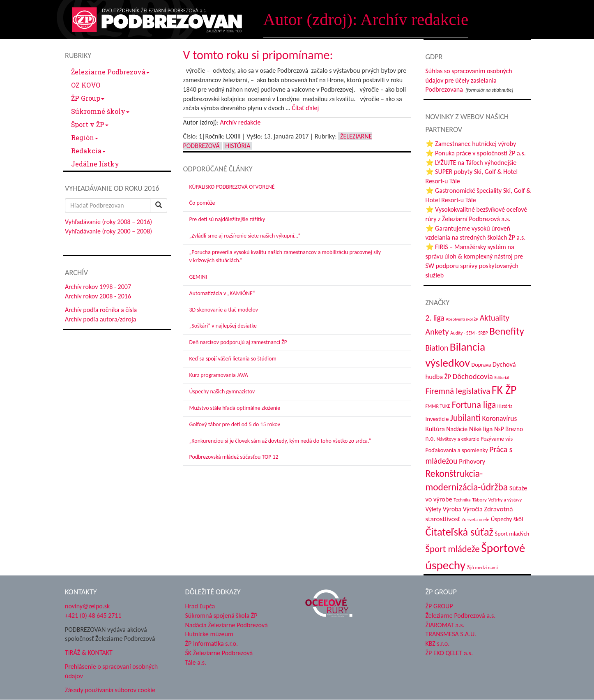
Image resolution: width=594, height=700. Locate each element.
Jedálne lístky (95, 164)
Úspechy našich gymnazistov (222, 392)
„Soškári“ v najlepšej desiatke (223, 326)
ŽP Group (88, 98)
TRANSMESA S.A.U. (451, 634)
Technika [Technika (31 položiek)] (462, 500)
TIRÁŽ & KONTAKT (89, 653)
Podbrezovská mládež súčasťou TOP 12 (234, 457)
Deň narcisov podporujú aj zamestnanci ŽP (238, 342)
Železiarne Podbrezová (110, 72)
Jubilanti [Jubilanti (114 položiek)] (465, 418)
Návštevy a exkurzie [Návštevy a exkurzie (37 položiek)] (458, 439)
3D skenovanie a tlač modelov (224, 310)
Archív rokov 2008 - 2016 (98, 296)
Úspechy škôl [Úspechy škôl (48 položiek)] (507, 519)
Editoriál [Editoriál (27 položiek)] (502, 378)
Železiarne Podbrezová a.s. (461, 616)
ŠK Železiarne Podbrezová (219, 653)
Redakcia (88, 151)
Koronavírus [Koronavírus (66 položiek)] (500, 418)
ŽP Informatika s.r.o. (212, 643)
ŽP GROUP (439, 606)
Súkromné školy (100, 111)
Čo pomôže (202, 203)
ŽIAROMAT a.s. (445, 625)
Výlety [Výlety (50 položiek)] (434, 509)
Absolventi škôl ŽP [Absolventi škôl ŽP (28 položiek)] (462, 319)
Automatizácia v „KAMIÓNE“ (222, 293)
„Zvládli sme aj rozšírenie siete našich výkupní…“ (245, 236)
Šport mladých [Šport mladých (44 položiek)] (512, 534)
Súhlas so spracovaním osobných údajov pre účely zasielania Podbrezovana (469, 80)
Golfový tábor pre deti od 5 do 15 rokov (235, 424)
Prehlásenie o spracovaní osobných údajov (111, 671)
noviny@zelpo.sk (87, 606)
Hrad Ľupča (200, 606)
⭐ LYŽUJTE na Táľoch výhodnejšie (471, 163)
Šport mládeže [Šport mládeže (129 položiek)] (453, 549)
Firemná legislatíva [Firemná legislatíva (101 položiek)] (458, 391)
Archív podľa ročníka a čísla (101, 310)
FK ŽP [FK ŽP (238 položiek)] (504, 390)
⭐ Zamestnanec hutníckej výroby (471, 144)
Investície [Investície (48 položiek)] (437, 419)
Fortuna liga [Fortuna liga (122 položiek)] (474, 405)
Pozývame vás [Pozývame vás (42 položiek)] (497, 439)
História (238, 146)
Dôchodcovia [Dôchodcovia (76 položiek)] (473, 376)
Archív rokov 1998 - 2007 (98, 287)
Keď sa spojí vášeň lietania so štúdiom (233, 359)
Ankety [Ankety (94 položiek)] (437, 332)
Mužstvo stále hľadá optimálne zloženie (235, 408)
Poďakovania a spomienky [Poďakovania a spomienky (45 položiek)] (457, 450)
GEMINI (198, 277)
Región (85, 137)
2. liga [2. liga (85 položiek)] (435, 318)
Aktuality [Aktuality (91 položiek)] (495, 318)
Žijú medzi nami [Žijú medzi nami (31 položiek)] (482, 568)
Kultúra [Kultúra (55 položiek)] (435, 429)
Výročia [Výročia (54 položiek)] (473, 509)
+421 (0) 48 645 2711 (93, 616)
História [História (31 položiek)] (505, 406)
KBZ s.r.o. (438, 643)
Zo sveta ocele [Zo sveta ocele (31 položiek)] (475, 520)
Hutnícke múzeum (209, 634)
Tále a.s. (196, 662)
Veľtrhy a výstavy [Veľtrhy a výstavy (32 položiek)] (505, 500)
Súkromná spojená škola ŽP (221, 616)
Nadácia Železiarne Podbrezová (227, 625)
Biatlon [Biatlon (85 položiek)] (437, 348)
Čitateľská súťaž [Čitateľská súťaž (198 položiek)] (459, 532)
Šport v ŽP (90, 124)
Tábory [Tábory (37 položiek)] (479, 500)
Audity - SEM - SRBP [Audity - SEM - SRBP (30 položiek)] (469, 333)
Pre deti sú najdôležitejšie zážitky (227, 219)
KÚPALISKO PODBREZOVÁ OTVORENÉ (232, 187)
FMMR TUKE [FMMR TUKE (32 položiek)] (438, 406)
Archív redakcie (241, 122)
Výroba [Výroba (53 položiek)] (452, 509)
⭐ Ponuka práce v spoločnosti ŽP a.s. (476, 153)
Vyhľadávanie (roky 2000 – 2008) (108, 231)
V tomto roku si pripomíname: (258, 55)
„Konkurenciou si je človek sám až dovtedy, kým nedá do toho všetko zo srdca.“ (280, 441)
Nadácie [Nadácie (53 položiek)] (457, 429)
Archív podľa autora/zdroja (100, 319)
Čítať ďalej (305, 108)
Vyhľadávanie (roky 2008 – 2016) (108, 222)
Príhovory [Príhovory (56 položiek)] (472, 461)
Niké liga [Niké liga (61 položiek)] (481, 429)
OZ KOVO (86, 85)
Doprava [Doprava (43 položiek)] (481, 365)
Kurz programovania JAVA (219, 375)
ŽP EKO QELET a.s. (449, 653)
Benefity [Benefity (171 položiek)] (507, 331)
